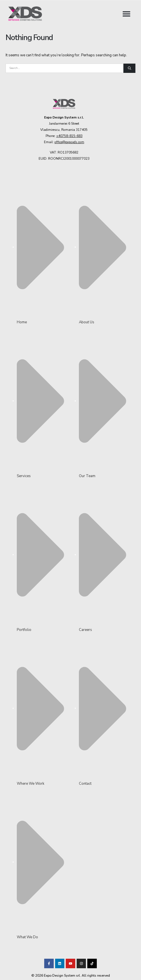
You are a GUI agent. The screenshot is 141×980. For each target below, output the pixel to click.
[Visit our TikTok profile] (81, 963)
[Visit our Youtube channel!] (70, 963)
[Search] (129, 68)
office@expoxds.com (69, 142)
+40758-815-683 (69, 136)
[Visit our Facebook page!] (49, 963)
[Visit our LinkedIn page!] (60, 963)
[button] (126, 14)
